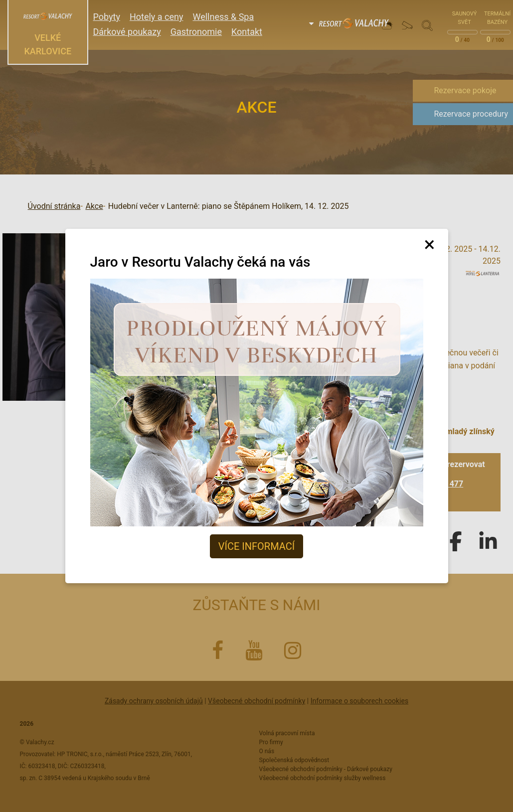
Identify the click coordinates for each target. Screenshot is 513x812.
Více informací (256, 546)
